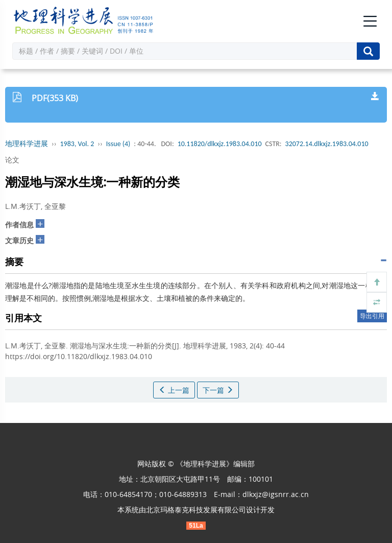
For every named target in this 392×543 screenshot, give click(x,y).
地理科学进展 (27, 144)
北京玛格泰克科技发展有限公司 (196, 510)
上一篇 (174, 390)
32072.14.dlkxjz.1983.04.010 (327, 144)
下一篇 (218, 390)
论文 (12, 160)
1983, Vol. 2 (77, 144)
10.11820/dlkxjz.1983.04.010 (220, 144)
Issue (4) (118, 144)
